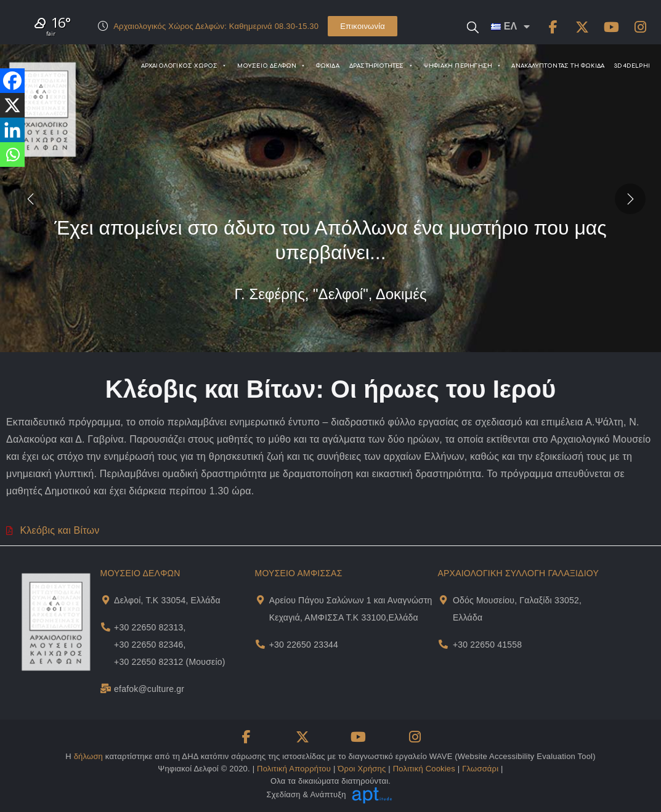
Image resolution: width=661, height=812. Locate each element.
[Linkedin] (12, 130)
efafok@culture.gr (149, 689)
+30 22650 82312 (148, 662)
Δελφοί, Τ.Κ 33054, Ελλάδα (167, 600)
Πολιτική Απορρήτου (294, 769)
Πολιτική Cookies (424, 769)
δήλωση (88, 756)
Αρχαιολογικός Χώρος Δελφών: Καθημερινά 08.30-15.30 (216, 26)
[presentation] (31, 198)
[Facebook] (12, 81)
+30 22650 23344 (304, 645)
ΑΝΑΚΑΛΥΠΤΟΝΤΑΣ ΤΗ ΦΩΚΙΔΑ (558, 66)
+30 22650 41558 (487, 645)
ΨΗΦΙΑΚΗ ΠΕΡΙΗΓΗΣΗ (463, 66)
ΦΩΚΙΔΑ (328, 66)
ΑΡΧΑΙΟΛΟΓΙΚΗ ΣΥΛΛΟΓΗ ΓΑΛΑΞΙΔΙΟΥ (518, 573)
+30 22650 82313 (148, 627)
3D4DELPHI (632, 66)
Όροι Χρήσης (362, 769)
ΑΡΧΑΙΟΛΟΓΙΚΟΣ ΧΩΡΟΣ (184, 66)
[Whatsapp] (12, 155)
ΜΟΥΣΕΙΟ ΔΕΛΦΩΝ (272, 66)
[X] (12, 105)
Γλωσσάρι (480, 769)
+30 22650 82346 (148, 645)
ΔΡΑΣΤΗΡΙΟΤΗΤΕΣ (381, 66)
